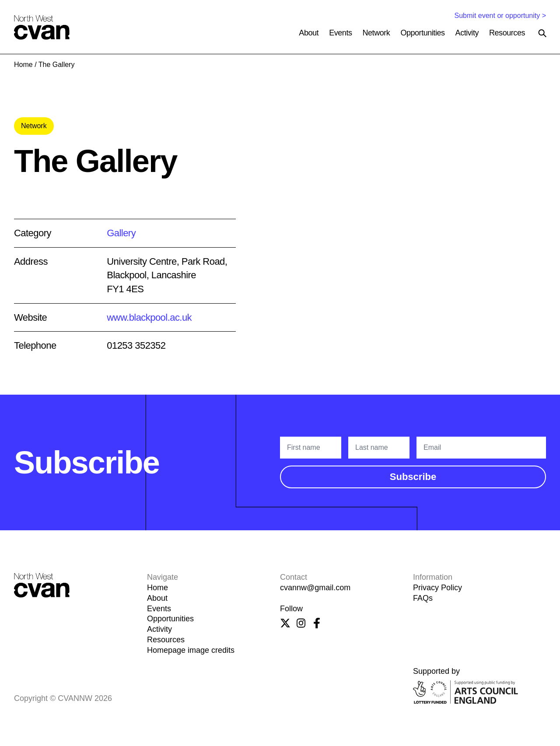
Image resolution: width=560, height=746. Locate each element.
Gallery (121, 233)
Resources (507, 33)
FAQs (423, 598)
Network (376, 33)
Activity (467, 33)
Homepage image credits (191, 650)
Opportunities (422, 33)
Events (340, 33)
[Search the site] (542, 33)
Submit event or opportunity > (500, 16)
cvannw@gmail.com (315, 588)
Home (23, 65)
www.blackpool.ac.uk (149, 317)
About (309, 33)
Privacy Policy (437, 588)
